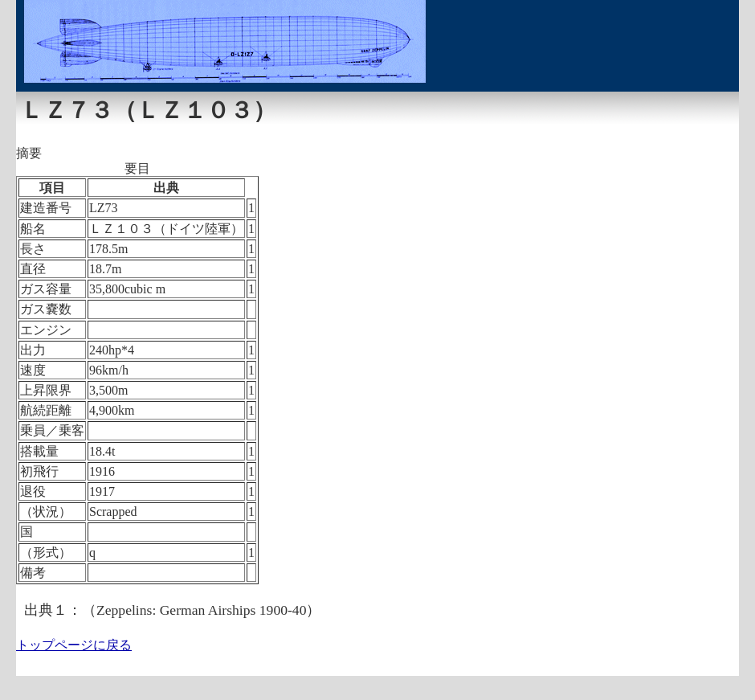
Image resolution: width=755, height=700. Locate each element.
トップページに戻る (74, 645)
